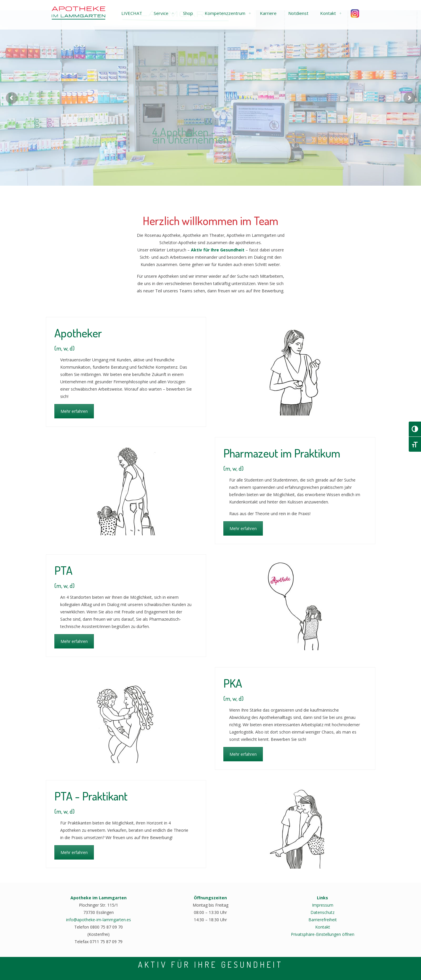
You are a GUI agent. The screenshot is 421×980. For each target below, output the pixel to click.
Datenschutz (322, 912)
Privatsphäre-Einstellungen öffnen (323, 934)
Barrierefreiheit (323, 920)
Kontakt (323, 927)
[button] (132, 13)
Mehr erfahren (74, 411)
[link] (173, 13)
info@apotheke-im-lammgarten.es (99, 920)
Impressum (323, 905)
